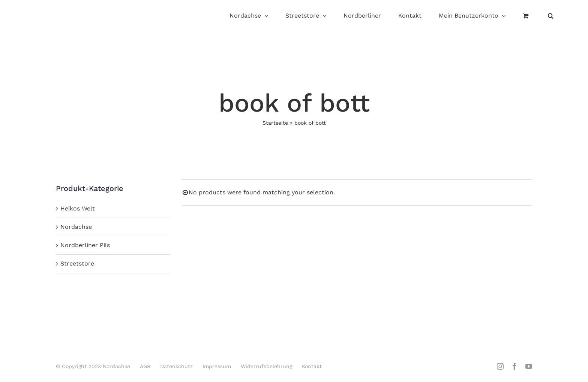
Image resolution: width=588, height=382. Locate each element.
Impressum (217, 366)
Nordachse (76, 227)
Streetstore (77, 263)
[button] (551, 16)
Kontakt (312, 366)
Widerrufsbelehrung (266, 366)
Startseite (275, 123)
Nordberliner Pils (85, 245)
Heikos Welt (78, 208)
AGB (145, 366)
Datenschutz (176, 366)
